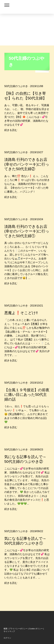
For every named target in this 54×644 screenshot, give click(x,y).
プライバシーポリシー (18, 629)
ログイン (7, 638)
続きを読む (11, 130)
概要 (5, 629)
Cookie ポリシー (36, 629)
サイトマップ (9, 631)
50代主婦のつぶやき (16, 86)
